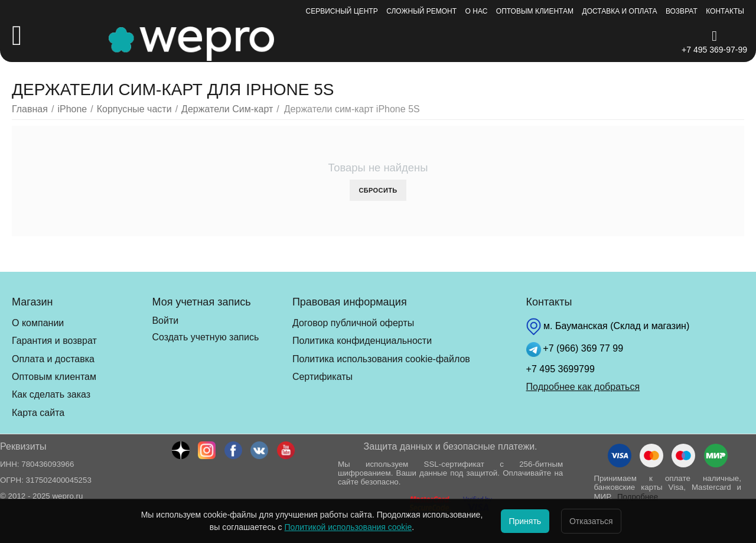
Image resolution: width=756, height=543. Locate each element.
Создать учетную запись (205, 337)
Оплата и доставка (53, 359)
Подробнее (638, 497)
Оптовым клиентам (535, 11)
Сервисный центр (342, 11)
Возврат (682, 11)
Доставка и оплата (620, 11)
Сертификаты (322, 377)
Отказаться (600, 521)
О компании (38, 323)
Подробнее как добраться (583, 387)
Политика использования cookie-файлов (381, 359)
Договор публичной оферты (353, 323)
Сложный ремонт (421, 11)
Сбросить (378, 190)
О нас (477, 11)
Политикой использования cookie (331, 527)
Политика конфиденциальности (362, 341)
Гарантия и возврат (54, 341)
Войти (165, 321)
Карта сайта (38, 413)
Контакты (725, 11)
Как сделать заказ (51, 394)
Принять (517, 521)
